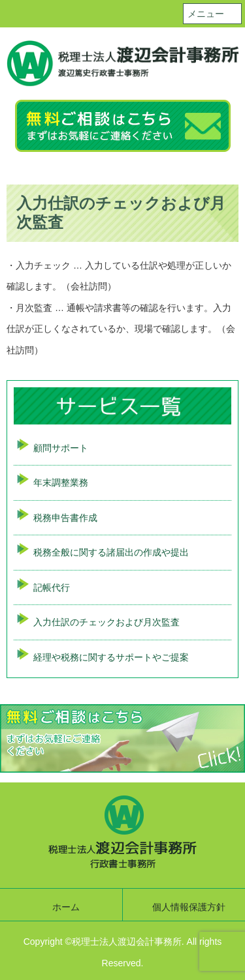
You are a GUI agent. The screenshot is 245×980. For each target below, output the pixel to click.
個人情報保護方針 (189, 907)
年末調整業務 (61, 483)
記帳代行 (52, 587)
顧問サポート (61, 448)
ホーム (66, 907)
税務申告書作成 (65, 518)
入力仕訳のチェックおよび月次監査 (106, 622)
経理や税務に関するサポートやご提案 (111, 657)
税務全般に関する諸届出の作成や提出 (111, 552)
